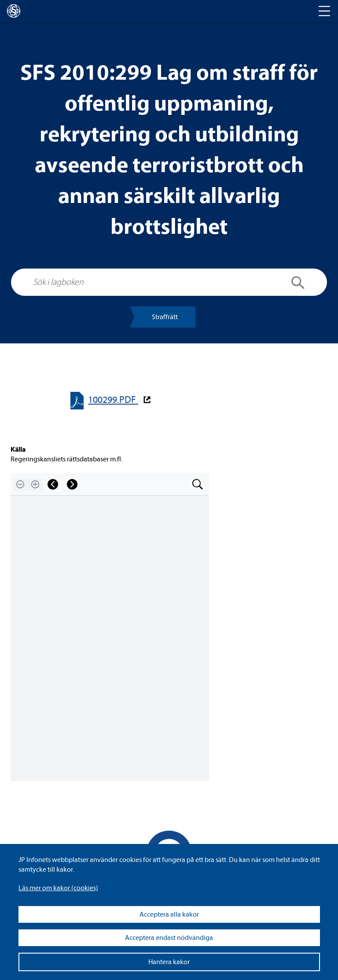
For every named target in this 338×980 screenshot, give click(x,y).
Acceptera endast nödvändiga (169, 938)
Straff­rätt (165, 317)
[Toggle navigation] (324, 11)
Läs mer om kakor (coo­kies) (58, 888)
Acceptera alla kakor (169, 914)
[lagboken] (14, 11)
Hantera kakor (169, 962)
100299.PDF (113, 400)
